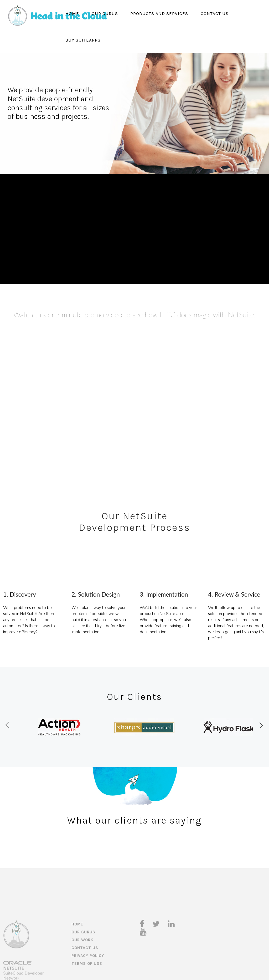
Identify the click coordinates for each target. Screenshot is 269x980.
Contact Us (215, 13)
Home (72, 13)
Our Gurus (105, 13)
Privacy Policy (88, 971)
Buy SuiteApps (83, 40)
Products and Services (159, 13)
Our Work (82, 955)
